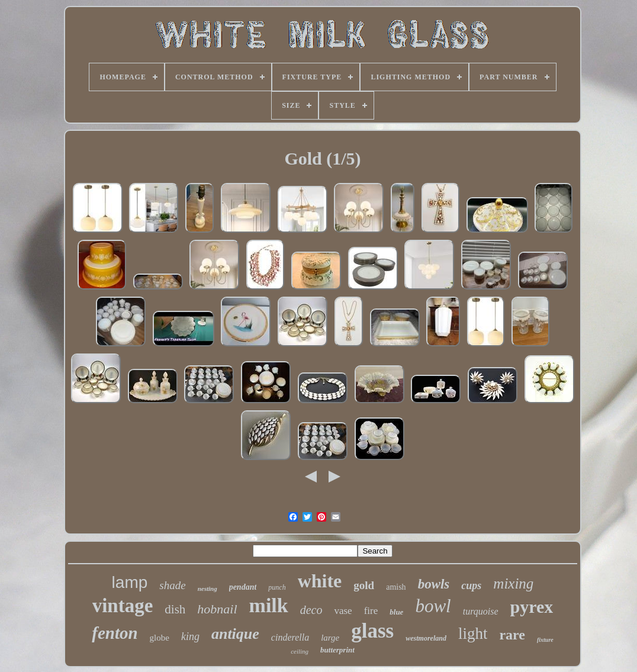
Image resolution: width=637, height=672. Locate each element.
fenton (115, 633)
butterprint (337, 650)
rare (512, 635)
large (330, 638)
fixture (545, 640)
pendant (243, 587)
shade (172, 585)
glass (372, 631)
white (320, 581)
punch (277, 587)
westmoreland (426, 638)
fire (371, 611)
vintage (123, 606)
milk (269, 605)
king (190, 636)
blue (396, 612)
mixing (513, 583)
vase (343, 611)
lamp (130, 582)
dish (175, 609)
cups (471, 586)
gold (364, 585)
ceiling (300, 651)
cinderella (290, 637)
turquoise (481, 611)
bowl (433, 606)
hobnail (217, 609)
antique (235, 634)
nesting (207, 589)
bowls (434, 584)
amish (396, 587)
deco (311, 610)
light (473, 634)
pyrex (532, 607)
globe (160, 638)
